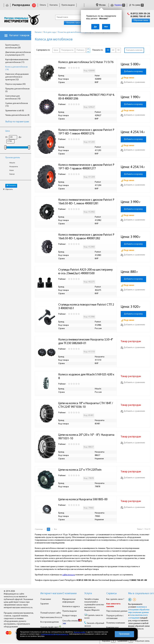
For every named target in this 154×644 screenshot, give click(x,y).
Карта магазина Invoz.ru (51, 617)
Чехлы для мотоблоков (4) (17, 115)
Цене (56, 50)
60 (113, 50)
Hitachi (12, 163)
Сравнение (123, 641)
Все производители (50, 622)
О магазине (46, 599)
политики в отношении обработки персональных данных (139, 610)
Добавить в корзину (133, 71)
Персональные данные (117, 611)
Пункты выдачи (68, 5)
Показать (11, 186)
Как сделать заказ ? (115, 599)
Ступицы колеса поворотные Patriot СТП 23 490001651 (86, 307)
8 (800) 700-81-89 (140, 17)
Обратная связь (141, 20)
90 (118, 50)
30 (108, 50)
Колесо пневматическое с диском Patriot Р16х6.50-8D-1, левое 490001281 (86, 202)
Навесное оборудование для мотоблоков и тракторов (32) (17, 77)
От (6, 137)
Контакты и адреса (71, 607)
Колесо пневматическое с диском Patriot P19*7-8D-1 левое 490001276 (86, 132)
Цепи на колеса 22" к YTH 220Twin (80, 470)
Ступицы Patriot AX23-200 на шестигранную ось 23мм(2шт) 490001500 (85, 272)
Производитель (13, 158)
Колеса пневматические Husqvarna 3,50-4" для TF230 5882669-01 (86, 342)
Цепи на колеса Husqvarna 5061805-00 (83, 500)
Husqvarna (14, 167)
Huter (12, 170)
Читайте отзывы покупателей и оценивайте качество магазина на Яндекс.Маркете (94, 605)
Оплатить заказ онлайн (77, 23)
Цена (8, 131)
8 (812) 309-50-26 (140, 14)
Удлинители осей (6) (15, 111)
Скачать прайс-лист (51, 627)
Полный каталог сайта (51, 613)
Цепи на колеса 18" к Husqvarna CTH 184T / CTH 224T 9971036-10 (86, 405)
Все (56, 529)
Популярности (67, 50)
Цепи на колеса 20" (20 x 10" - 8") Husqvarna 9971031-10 (87, 437)
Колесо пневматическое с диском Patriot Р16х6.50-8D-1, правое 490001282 (86, 237)
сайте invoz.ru (69, 575)
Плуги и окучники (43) (15, 84)
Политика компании (116, 623)
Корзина (118, 5)
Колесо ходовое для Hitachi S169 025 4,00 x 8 (87, 376)
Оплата (43, 5)
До (20, 137)
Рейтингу (80, 50)
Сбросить (8, 189)
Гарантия (45, 604)
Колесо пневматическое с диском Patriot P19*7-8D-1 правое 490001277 (86, 167)
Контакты (54, 5)
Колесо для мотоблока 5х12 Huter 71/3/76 (86, 62)
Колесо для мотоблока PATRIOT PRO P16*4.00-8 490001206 (86, 97)
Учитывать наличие (134, 50)
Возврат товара (70, 616)
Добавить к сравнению (133, 82)
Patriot (12, 174)
